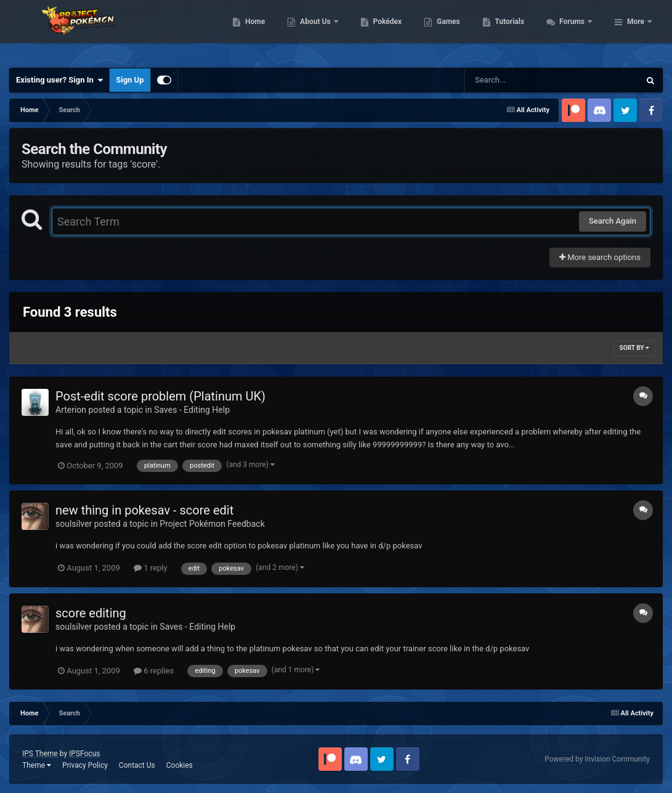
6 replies (154, 671)
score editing (91, 613)
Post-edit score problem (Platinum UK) (160, 396)
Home (322, 31)
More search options (600, 257)
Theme (37, 765)
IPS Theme (40, 754)
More (636, 31)
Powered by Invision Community (597, 759)
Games (515, 31)
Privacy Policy (85, 765)
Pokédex (454, 31)
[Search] (521, 80)
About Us (383, 31)
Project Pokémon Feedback (212, 524)
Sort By (634, 348)
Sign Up (130, 80)
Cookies (180, 765)
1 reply (151, 568)
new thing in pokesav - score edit (144, 510)
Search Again (613, 221)
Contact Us (137, 765)
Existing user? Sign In (59, 80)
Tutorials (577, 31)
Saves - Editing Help (192, 410)
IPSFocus (84, 754)
